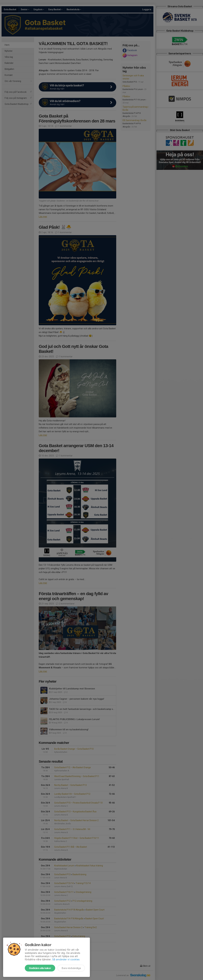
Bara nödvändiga (71, 968)
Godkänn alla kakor (40, 968)
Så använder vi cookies (66, 959)
